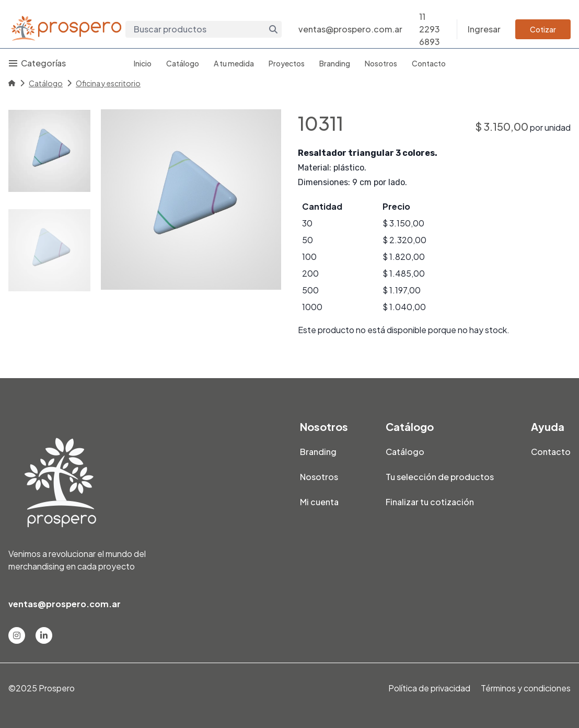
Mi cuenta (319, 502)
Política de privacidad (429, 688)
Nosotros (381, 63)
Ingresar (484, 29)
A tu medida (234, 63)
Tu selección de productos (440, 477)
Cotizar (543, 29)
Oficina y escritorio (108, 83)
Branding (335, 63)
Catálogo (183, 63)
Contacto (429, 63)
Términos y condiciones (526, 688)
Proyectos (287, 63)
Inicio (143, 63)
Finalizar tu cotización (430, 502)
